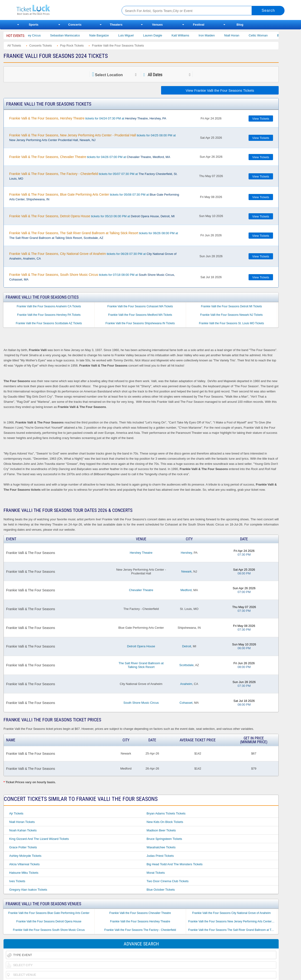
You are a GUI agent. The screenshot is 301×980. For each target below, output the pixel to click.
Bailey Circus (37, 35)
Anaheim (186, 684)
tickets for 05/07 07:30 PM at (93, 176)
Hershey (186, 553)
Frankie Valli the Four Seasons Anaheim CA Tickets (49, 306)
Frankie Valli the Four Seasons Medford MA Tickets (140, 315)
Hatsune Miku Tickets (24, 873)
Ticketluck (63, 10)
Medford (186, 590)
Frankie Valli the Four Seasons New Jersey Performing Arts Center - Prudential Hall (233, 921)
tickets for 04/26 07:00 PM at (90, 157)
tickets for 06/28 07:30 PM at (93, 256)
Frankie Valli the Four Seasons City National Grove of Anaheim (231, 913)
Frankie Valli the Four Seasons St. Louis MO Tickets (232, 323)
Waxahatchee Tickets (161, 847)
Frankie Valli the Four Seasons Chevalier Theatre (140, 913)
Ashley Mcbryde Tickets (25, 856)
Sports (34, 25)
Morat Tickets (156, 873)
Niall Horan (237, 35)
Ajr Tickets (16, 813)
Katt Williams (186, 35)
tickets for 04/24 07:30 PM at (88, 118)
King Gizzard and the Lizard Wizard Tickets (39, 839)
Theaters (116, 25)
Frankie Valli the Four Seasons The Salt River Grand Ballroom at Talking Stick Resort (233, 930)
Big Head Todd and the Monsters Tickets (174, 864)
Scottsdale (186, 665)
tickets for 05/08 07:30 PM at (94, 197)
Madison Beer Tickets (161, 830)
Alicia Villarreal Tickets (24, 864)
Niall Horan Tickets (22, 822)
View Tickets (261, 119)
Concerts (75, 25)
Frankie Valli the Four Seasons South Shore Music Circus (49, 930)
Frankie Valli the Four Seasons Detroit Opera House (49, 921)
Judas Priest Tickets (160, 856)
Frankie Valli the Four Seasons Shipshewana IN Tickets (140, 323)
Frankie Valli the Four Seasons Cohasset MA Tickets (140, 306)
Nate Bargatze (105, 35)
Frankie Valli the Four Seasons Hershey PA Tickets (49, 315)
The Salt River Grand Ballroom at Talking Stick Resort (141, 665)
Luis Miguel (131, 35)
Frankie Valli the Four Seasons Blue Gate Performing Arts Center (49, 913)
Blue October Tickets (161, 890)
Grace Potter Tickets (23, 847)
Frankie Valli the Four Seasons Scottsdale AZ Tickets (49, 323)
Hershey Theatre (141, 553)
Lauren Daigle (158, 35)
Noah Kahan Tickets (23, 830)
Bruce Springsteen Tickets (164, 839)
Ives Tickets (17, 881)
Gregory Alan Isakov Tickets (28, 890)
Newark (186, 571)
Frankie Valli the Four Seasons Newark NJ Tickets (231, 315)
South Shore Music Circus (141, 703)
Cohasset (186, 703)
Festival (199, 25)
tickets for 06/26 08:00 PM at (93, 235)
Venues (157, 25)
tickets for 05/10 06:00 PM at (92, 216)
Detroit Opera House (141, 646)
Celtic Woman (264, 35)
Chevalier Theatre (141, 590)
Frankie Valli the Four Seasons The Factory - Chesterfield (140, 930)
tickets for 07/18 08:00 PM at (92, 277)
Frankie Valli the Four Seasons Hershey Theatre (140, 921)
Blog (240, 25)
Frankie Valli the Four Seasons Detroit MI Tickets (232, 306)
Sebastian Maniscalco (70, 35)
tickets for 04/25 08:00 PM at (92, 138)
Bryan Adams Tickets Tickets (166, 813)
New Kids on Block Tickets (165, 822)
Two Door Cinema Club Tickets (167, 881)
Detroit (186, 646)
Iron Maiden (212, 35)
